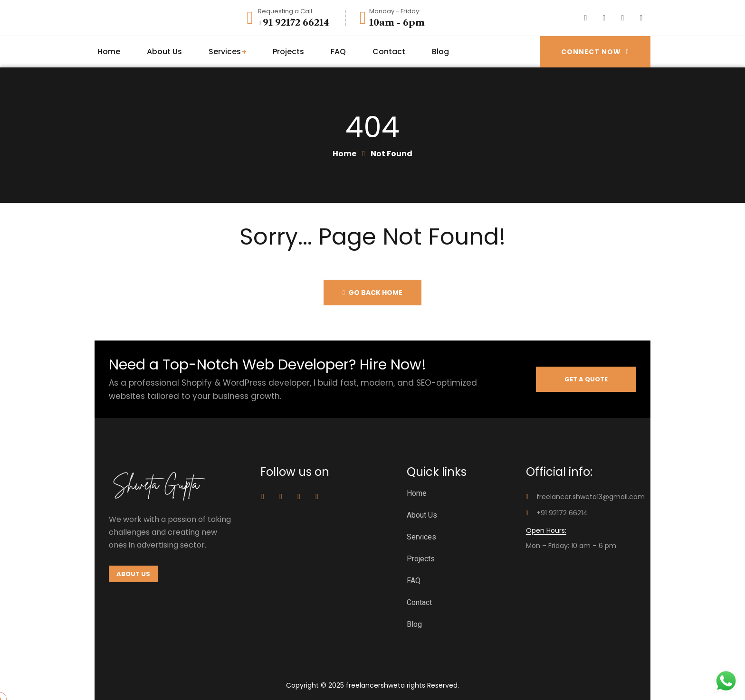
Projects (421, 559)
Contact (419, 602)
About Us (422, 515)
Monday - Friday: (395, 11)
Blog (414, 624)
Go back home (372, 293)
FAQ (414, 581)
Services (421, 537)
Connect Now (595, 52)
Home (344, 154)
